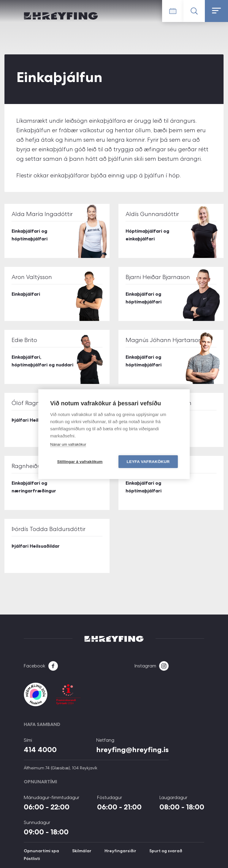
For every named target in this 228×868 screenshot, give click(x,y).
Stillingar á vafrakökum (80, 462)
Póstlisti (32, 858)
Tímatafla (173, 11)
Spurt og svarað (166, 851)
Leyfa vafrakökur (148, 462)
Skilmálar (82, 851)
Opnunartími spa (41, 851)
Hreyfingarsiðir (120, 851)
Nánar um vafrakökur (68, 444)
